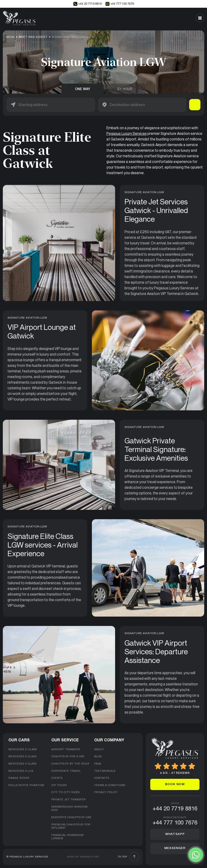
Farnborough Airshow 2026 (70, 809)
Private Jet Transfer (69, 800)
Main (11, 37)
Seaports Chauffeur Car (71, 817)
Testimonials (105, 771)
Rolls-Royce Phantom (26, 785)
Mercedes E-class (23, 750)
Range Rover (19, 778)
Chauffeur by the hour (70, 764)
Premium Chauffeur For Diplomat (71, 826)
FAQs (98, 764)
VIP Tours (59, 785)
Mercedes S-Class (23, 757)
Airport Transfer (66, 750)
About (99, 750)
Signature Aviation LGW (73, 37)
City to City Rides (66, 792)
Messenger (175, 848)
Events (57, 778)
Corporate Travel (66, 771)
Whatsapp (175, 834)
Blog (98, 757)
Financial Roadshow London (68, 837)
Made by (83, 857)
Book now (175, 784)
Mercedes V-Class (23, 764)
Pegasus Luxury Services (127, 133)
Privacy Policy (106, 792)
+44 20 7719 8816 (88, 4)
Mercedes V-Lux (21, 771)
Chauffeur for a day (68, 757)
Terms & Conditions (110, 785)
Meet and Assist (33, 37)
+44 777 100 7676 (120, 4)
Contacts (102, 778)
